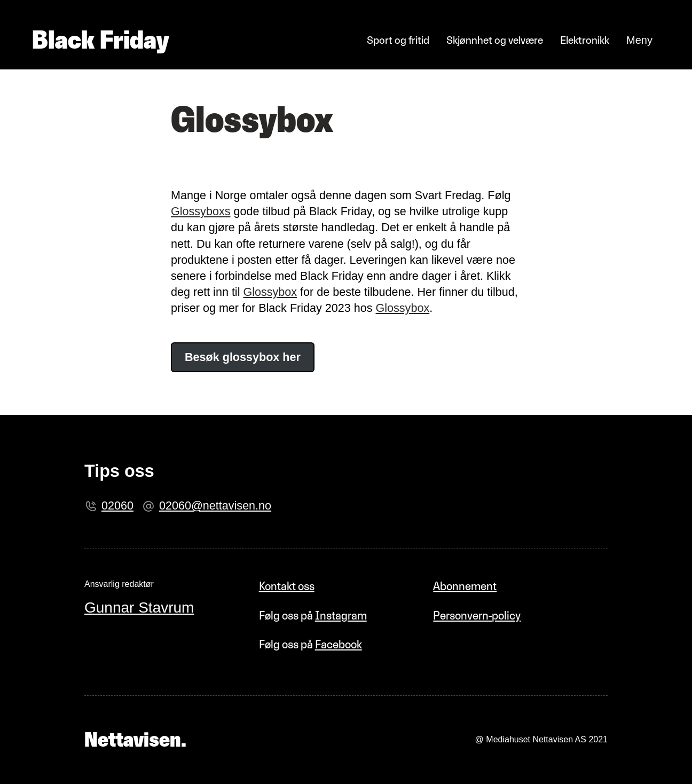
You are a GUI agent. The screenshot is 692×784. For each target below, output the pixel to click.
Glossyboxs (200, 211)
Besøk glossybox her (243, 357)
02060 (117, 505)
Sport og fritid (398, 40)
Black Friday (101, 40)
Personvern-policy (477, 616)
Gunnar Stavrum (139, 607)
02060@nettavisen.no (215, 505)
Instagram (341, 616)
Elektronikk (585, 40)
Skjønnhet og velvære (495, 40)
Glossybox (270, 292)
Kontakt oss (287, 586)
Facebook (339, 644)
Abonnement (465, 586)
